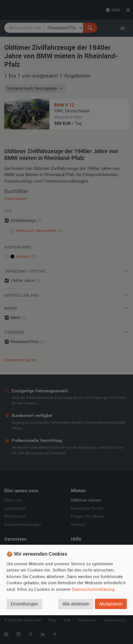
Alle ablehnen (76, 604)
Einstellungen (24, 604)
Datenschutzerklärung (93, 589)
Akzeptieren (111, 604)
